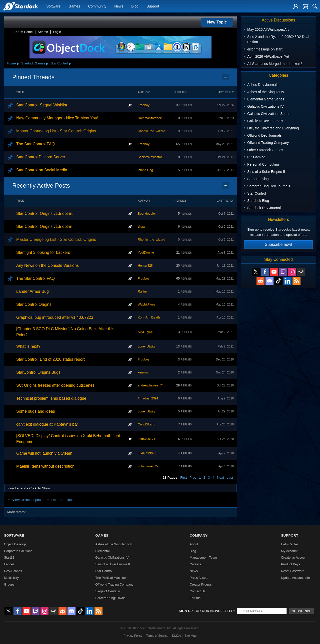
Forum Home (23, 32)
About (194, 544)
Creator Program (202, 584)
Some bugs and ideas (36, 411)
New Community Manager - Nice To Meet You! (57, 118)
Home (11, 63)
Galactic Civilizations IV (112, 557)
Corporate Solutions (18, 551)
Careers (195, 564)
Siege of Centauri (108, 591)
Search (43, 32)
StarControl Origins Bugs (38, 372)
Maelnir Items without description (45, 466)
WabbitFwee (147, 304)
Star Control (59, 63)
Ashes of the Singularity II (113, 544)
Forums (195, 598)
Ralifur (142, 291)
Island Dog (145, 170)
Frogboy (144, 105)
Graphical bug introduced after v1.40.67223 (55, 317)
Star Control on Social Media (42, 170)
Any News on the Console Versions (47, 265)
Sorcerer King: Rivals (110, 598)
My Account (289, 551)
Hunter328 (145, 265)
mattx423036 (147, 453)
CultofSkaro (146, 424)
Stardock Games (33, 63)
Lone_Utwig (146, 346)
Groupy (9, 584)
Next (220, 478)
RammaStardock (150, 118)
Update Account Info (295, 578)
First (183, 478)
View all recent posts (28, 500)
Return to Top (61, 500)
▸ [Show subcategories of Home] (18, 63)
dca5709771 (146, 439)
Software (53, 6)
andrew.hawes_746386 (154, 385)
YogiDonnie (146, 252)
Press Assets (199, 578)
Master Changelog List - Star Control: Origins (56, 131)
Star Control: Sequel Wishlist (42, 105)
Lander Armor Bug (32, 291)
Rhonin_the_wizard (151, 131)
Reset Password (293, 571)
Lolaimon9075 (148, 466)
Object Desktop (15, 544)
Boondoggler (147, 213)
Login (57, 32)
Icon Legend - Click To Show (29, 488)
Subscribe (302, 611)
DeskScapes (13, 571)
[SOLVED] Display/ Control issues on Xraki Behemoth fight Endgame (68, 439)
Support (153, 6)
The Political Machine (110, 578)
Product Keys (290, 564)
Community (97, 6)
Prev (193, 478)
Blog (135, 6)
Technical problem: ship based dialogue (51, 398)
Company (199, 535)
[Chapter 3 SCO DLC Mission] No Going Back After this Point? (65, 332)
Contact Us (198, 591)
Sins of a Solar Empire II (112, 564)
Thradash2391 (148, 398)
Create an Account (294, 557)
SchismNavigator (150, 157)
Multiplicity (11, 578)
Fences (9, 564)
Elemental (102, 551)
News (119, 6)
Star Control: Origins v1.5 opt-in (44, 226)
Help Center (289, 544)
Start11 (9, 557)
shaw (141, 226)
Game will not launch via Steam (44, 453)
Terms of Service (157, 636)
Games (74, 6)
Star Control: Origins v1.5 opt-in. (45, 213)
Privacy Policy (133, 636)
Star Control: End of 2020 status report (50, 359)
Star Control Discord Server (41, 157)
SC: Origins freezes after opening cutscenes (55, 385)
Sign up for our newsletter (206, 611)
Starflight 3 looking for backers (43, 252)
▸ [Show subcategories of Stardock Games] (47, 63)
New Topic (217, 22)
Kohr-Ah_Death (149, 317)
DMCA (176, 636)
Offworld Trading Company (114, 584)
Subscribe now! (278, 244)
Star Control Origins (34, 304)
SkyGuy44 (145, 332)
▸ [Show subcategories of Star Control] (70, 63)
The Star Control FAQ (35, 144)
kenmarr (144, 372)
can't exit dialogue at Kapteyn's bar (47, 424)
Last (230, 478)
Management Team (203, 557)
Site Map (191, 636)
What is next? (28, 346)
